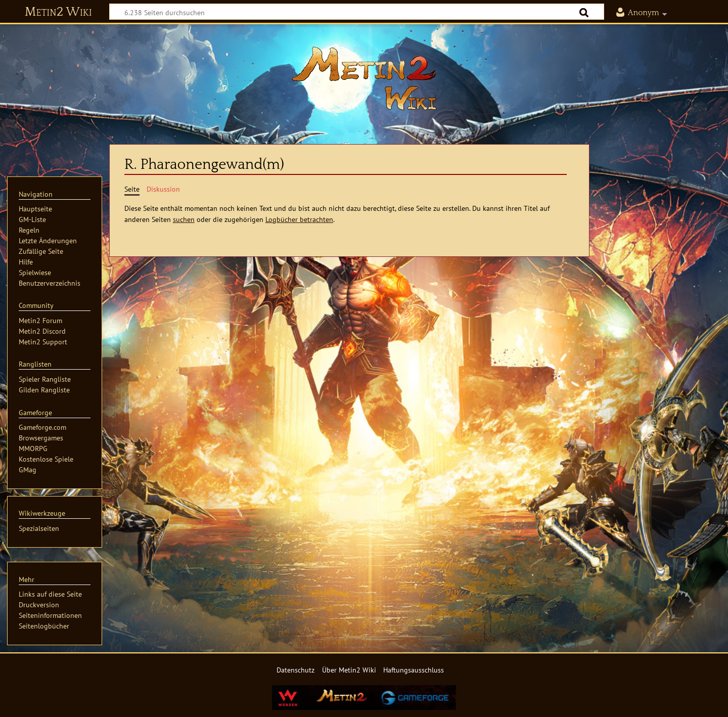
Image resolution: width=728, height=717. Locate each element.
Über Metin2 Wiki (349, 670)
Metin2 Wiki (58, 12)
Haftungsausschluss (414, 670)
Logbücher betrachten (299, 219)
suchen (184, 219)
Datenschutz (295, 670)
